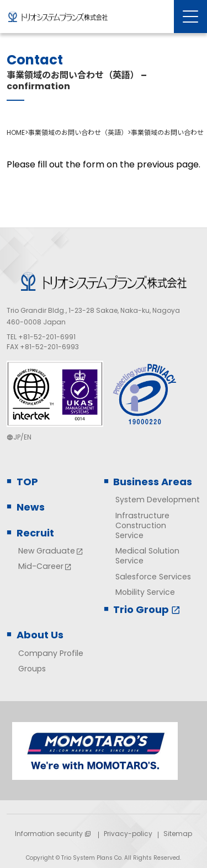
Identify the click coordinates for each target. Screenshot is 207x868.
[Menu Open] (190, 17)
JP (17, 437)
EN (28, 437)
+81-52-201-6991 (47, 337)
